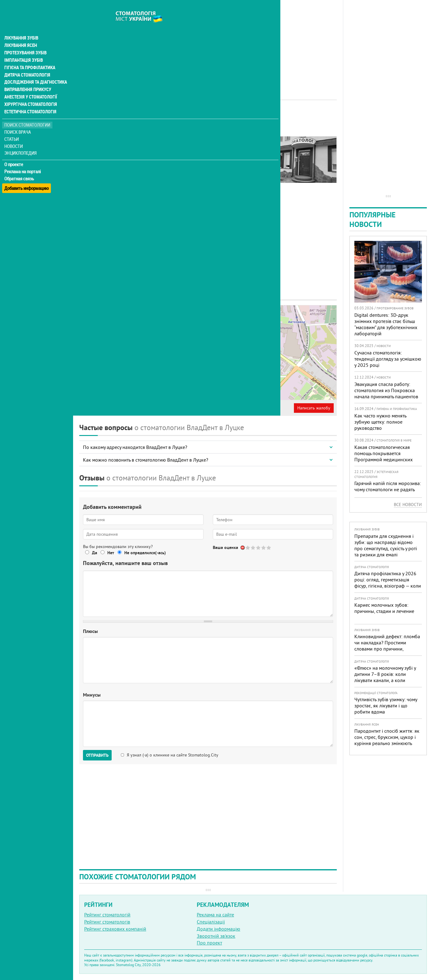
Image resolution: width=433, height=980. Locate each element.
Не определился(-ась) (145, 553)
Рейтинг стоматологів (107, 922)
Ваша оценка (225, 547)
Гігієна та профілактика (30, 56)
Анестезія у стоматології (30, 85)
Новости (14, 134)
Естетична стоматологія (30, 100)
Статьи (12, 127)
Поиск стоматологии (27, 113)
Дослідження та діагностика (34, 70)
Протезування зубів (25, 41)
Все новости (408, 505)
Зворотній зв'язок (216, 936)
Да (95, 553)
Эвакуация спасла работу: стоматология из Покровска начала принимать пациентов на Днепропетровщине (386, 393)
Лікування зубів (21, 26)
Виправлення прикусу (27, 78)
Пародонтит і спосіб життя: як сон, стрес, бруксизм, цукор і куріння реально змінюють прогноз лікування (387, 740)
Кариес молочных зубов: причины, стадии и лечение (384, 608)
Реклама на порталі (23, 160)
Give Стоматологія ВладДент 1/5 (248, 548)
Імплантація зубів (23, 48)
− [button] (217, 323)
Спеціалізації (211, 922)
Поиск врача (19, 120)
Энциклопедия (21, 141)
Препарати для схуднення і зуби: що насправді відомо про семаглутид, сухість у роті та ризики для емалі (386, 545)
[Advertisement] (208, 43)
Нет (111, 553)
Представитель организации (113, 408)
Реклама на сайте (215, 915)
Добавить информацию (27, 174)
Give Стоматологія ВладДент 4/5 (264, 548)
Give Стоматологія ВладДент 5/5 (269, 548)
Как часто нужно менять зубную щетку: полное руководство (380, 422)
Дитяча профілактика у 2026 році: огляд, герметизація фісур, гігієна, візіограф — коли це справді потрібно (388, 583)
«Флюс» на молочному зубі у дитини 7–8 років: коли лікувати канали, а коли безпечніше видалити (385, 677)
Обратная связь (20, 167)
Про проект (209, 943)
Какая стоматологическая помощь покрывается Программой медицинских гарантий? (384, 456)
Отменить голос (243, 548)
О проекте (14, 153)
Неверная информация (173, 408)
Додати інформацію (219, 929)
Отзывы (92, 157)
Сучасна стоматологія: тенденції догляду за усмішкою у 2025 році (388, 359)
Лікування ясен (21, 33)
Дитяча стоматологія (27, 63)
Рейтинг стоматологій (107, 915)
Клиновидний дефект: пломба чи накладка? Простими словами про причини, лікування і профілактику (387, 646)
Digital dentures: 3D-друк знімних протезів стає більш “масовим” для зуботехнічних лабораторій (386, 324)
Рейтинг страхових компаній (115, 929)
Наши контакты (101, 150)
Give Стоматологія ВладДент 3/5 (259, 548)
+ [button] (217, 314)
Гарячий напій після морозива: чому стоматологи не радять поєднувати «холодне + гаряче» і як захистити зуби (388, 492)
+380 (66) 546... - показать (144, 368)
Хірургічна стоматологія (30, 93)
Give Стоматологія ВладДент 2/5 (253, 548)
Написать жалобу (314, 408)
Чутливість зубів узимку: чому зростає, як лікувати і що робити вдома (386, 706)
